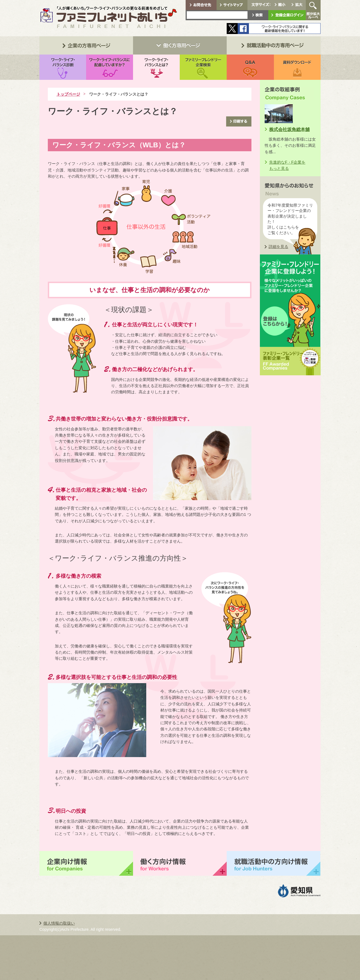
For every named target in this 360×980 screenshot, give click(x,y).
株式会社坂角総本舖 (289, 129)
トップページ (68, 94)
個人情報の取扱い (59, 923)
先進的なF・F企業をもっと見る (287, 165)
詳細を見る (278, 247)
